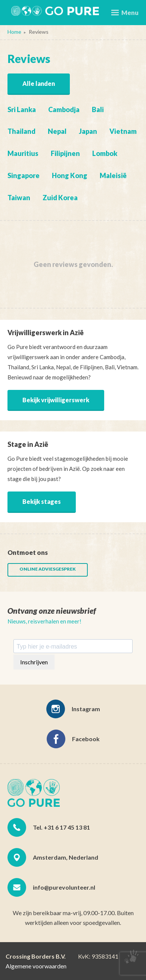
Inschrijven (34, 662)
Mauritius (23, 153)
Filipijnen (65, 153)
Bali (98, 109)
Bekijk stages (42, 501)
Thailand (21, 131)
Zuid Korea (60, 198)
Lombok (105, 153)
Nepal (57, 131)
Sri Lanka (22, 109)
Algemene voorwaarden (36, 966)
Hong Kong (70, 175)
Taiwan (19, 198)
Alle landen (39, 83)
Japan (88, 131)
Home (14, 32)
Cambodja (64, 109)
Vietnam (123, 131)
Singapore (24, 175)
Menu (125, 13)
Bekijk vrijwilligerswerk (56, 400)
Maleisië (113, 175)
